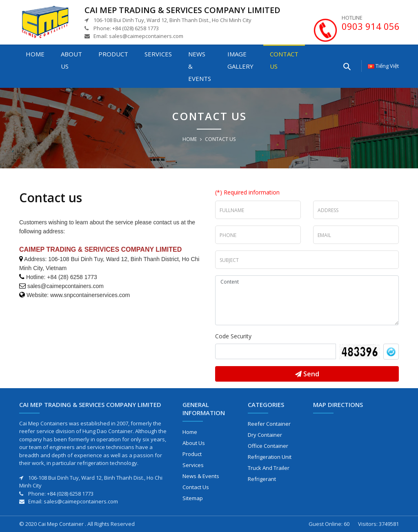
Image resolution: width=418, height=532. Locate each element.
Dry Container (265, 435)
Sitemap (193, 498)
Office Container (268, 446)
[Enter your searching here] (346, 66)
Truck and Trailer (269, 468)
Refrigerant (262, 479)
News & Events (200, 66)
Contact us (284, 60)
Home (35, 54)
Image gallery (240, 60)
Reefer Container (269, 424)
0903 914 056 (371, 26)
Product (113, 54)
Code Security (233, 336)
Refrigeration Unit (270, 457)
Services (158, 54)
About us (71, 60)
